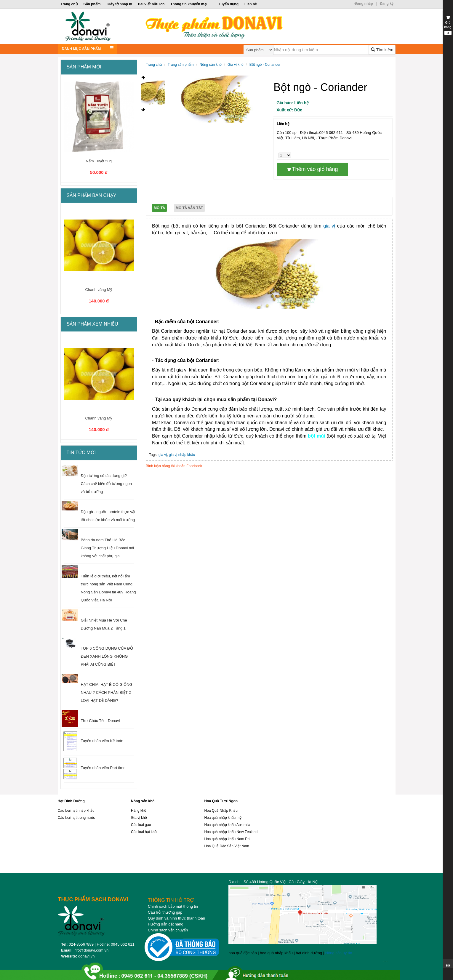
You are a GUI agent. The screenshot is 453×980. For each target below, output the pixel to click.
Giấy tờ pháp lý (119, 4)
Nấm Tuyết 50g (99, 161)
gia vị (330, 226)
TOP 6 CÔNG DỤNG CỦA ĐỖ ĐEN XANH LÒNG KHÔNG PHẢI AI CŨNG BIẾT (107, 656)
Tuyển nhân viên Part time (103, 768)
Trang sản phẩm (181, 65)
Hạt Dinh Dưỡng (71, 801)
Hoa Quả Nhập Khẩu (221, 811)
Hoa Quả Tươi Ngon (221, 801)
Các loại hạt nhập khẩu (76, 811)
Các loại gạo (141, 825)
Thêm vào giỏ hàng (312, 169)
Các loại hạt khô (144, 832)
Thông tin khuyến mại (189, 4)
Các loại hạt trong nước (76, 818)
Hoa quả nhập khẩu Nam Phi (227, 839)
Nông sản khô (211, 65)
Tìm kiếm (382, 50)
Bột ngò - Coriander (265, 65)
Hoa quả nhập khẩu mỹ (223, 818)
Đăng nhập (364, 4)
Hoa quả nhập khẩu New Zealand (231, 832)
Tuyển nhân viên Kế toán (102, 741)
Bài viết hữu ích (151, 4)
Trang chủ (69, 4)
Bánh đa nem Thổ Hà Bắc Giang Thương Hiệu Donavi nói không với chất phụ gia (107, 548)
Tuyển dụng (229, 4)
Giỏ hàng (448, 25)
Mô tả (159, 208)
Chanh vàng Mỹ (99, 290)
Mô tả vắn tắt (189, 208)
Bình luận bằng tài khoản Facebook (174, 466)
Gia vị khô (236, 65)
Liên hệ (251, 4)
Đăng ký (387, 4)
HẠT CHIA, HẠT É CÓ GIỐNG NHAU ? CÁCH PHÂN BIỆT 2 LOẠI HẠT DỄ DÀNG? (106, 692)
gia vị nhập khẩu (182, 455)
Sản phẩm (92, 4)
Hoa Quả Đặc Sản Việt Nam (227, 846)
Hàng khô (139, 811)
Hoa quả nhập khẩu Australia (227, 825)
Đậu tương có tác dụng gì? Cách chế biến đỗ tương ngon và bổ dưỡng (106, 484)
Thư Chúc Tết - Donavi (100, 721)
